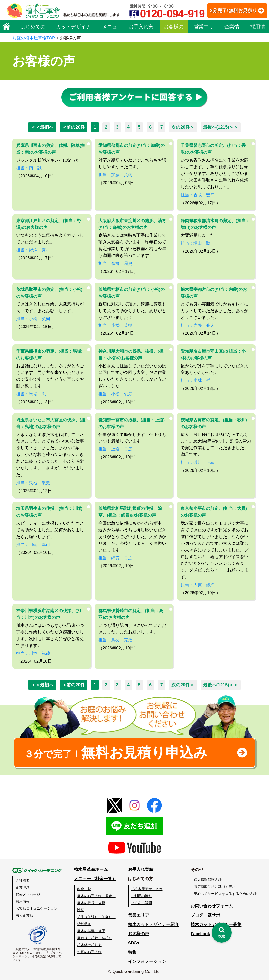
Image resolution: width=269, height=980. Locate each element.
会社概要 (23, 880)
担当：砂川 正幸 (198, 462)
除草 (81, 910)
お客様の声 (174, 43)
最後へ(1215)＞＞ (221, 127)
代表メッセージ (28, 894)
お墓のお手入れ (89, 952)
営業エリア (204, 43)
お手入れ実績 (141, 43)
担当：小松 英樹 (33, 318)
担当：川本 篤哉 (33, 653)
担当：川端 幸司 (33, 544)
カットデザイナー (73, 43)
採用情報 (258, 43)
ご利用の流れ (142, 896)
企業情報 (232, 43)
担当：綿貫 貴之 (115, 558)
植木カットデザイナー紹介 (153, 925)
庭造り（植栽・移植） (95, 938)
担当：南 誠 (29, 168)
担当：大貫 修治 (198, 585)
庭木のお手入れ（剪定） (96, 896)
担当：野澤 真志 (33, 250)
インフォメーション (147, 961)
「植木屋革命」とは (147, 889)
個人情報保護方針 (208, 880)
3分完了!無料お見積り (112, 25)
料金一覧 (84, 889)
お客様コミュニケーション (37, 908)
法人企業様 (24, 915)
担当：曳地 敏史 (33, 483)
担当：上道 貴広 (115, 449)
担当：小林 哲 (195, 380)
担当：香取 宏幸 (198, 195)
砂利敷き (84, 924)
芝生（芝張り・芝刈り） (96, 917)
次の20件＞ (183, 127)
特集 (132, 952)
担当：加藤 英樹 (115, 174)
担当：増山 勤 (195, 243)
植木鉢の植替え (89, 945)
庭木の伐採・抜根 (91, 903)
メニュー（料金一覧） (95, 879)
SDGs (134, 943)
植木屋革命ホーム (91, 870)
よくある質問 (142, 903)
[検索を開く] (222, 933)
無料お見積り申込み (118, 752)
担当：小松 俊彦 (115, 394)
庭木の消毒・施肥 (91, 931)
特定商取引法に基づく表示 (215, 887)
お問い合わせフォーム (212, 906)
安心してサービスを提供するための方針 (225, 894)
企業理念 (23, 887)
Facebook (200, 934)
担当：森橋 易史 (115, 263)
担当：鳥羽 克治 (115, 640)
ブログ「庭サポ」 (207, 916)
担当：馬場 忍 (31, 394)
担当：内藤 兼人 (198, 325)
